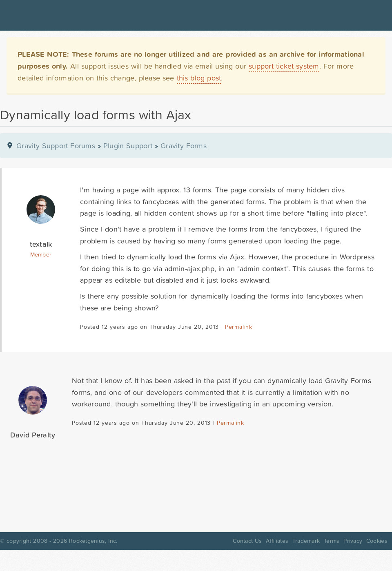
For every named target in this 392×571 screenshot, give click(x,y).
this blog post (199, 78)
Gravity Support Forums (56, 146)
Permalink (239, 327)
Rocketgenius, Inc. (93, 541)
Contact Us (247, 541)
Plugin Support (128, 146)
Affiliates (277, 541)
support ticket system (284, 66)
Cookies (377, 541)
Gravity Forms (184, 146)
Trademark (306, 541)
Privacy (353, 541)
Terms (332, 541)
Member (41, 254)
